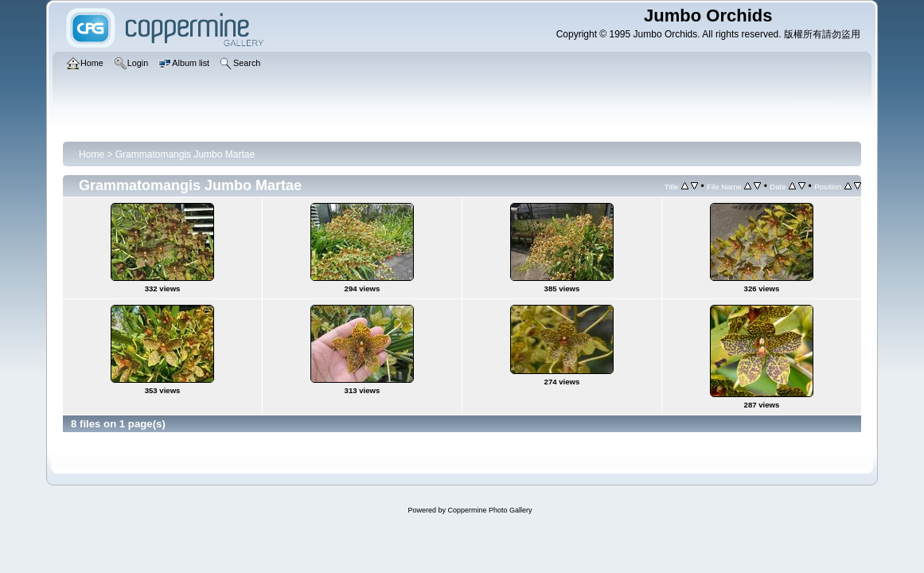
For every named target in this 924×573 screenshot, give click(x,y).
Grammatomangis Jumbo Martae (185, 154)
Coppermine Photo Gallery (489, 510)
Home (92, 154)
